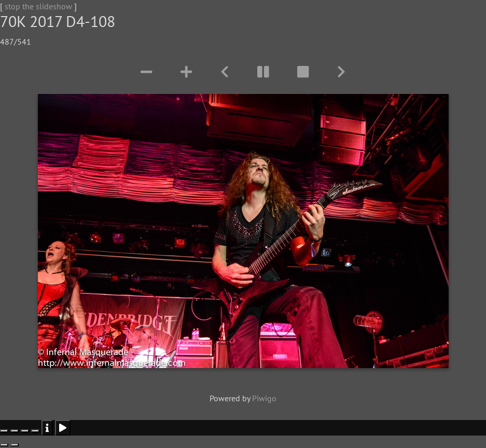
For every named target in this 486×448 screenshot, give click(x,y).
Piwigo (264, 398)
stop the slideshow (38, 6)
